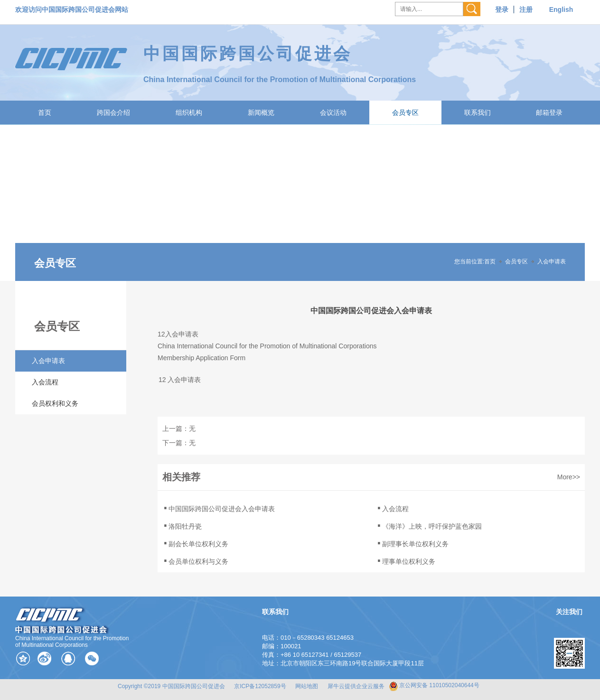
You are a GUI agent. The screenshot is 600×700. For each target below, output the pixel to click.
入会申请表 (552, 261)
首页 (45, 112)
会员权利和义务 (55, 403)
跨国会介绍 (113, 112)
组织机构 (189, 112)
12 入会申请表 (180, 380)
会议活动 (333, 112)
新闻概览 (261, 112)
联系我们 (478, 112)
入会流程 (45, 382)
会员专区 (405, 112)
